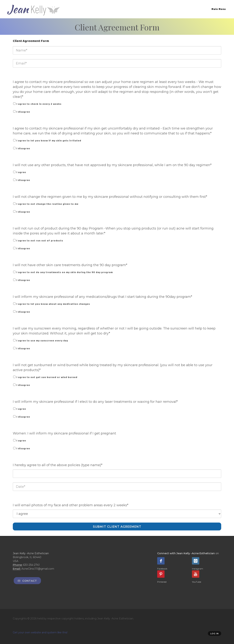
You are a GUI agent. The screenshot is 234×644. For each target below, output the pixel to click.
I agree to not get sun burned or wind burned (47, 377)
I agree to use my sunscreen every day (42, 341)
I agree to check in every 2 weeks (39, 104)
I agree (21, 172)
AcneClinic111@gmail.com (38, 569)
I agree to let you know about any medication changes (53, 304)
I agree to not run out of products (40, 241)
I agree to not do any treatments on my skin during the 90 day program (65, 272)
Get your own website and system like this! (40, 632)
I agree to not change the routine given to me (47, 204)
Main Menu (219, 9)
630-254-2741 (31, 565)
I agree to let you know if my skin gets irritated (49, 141)
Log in (215, 634)
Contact (27, 581)
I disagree (23, 112)
